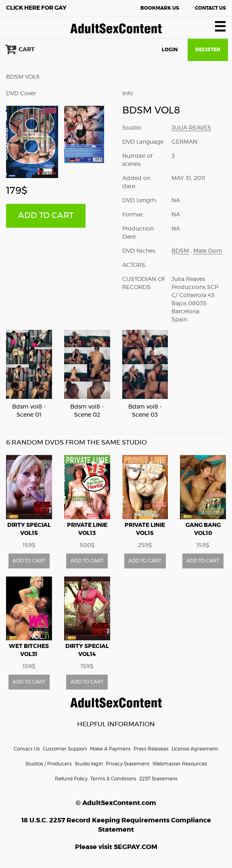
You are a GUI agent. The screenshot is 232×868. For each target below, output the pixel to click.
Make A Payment (110, 749)
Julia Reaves (191, 128)
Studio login (89, 764)
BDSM (180, 251)
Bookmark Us (160, 8)
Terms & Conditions (113, 779)
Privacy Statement (128, 764)
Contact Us (210, 8)
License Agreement (195, 749)
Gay (36, 8)
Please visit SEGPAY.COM (116, 847)
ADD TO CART (46, 216)
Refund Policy (71, 779)
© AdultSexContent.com (116, 803)
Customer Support (65, 749)
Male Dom (208, 251)
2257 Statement (158, 779)
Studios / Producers (49, 764)
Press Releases (151, 749)
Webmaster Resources (180, 764)
